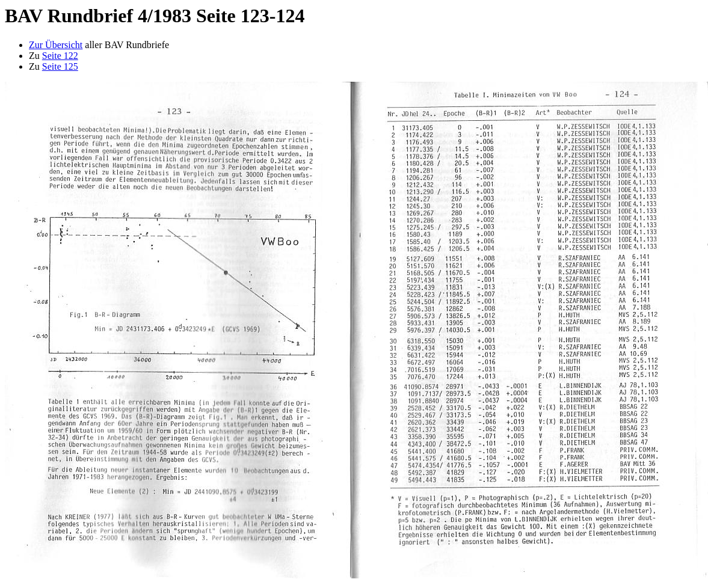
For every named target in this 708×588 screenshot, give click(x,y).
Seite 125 (60, 66)
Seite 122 (60, 56)
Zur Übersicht (56, 45)
